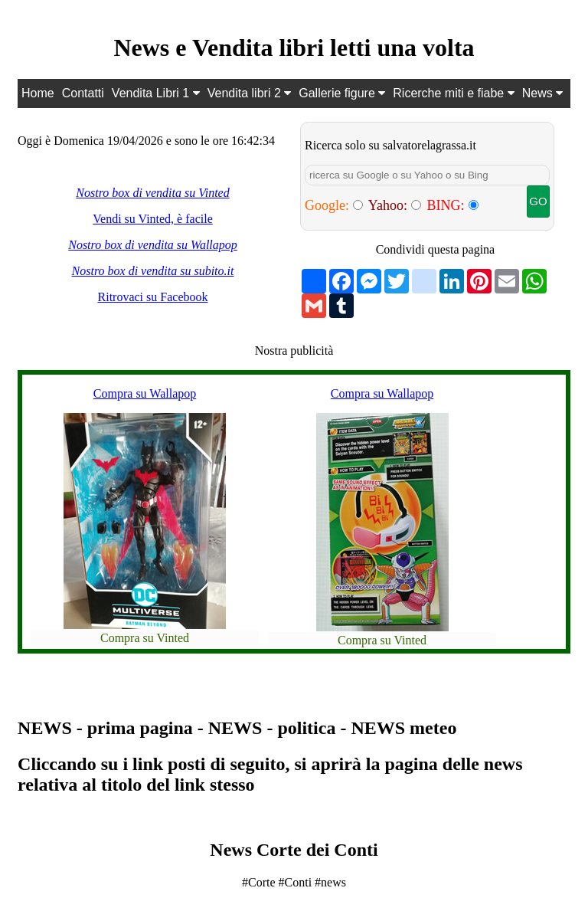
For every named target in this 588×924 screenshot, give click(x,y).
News (542, 93)
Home (38, 93)
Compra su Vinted (145, 638)
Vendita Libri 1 (156, 93)
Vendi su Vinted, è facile (152, 219)
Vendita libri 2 (250, 93)
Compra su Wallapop (145, 393)
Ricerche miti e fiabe (453, 93)
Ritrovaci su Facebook (153, 297)
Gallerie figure (342, 93)
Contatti (83, 93)
